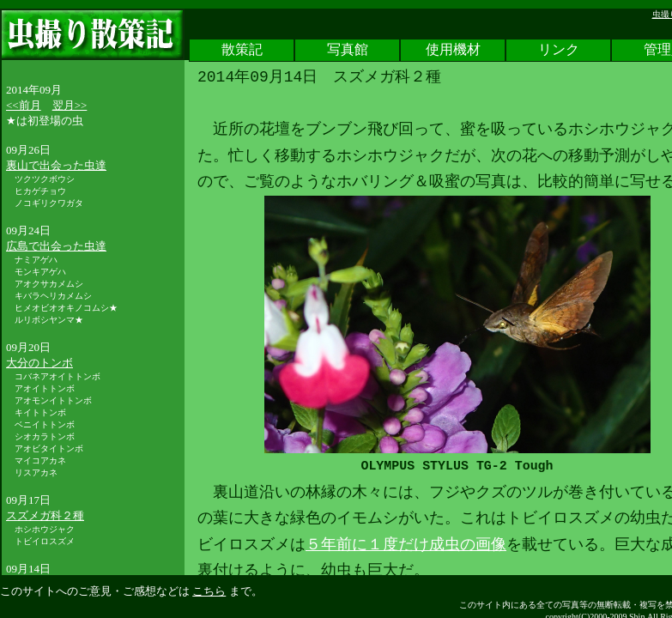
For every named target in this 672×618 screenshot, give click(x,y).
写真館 (348, 51)
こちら (209, 591)
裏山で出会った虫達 (56, 165)
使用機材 (453, 51)
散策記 (242, 51)
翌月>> (70, 105)
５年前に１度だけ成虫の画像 (406, 545)
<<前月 (24, 105)
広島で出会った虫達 (56, 246)
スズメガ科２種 (45, 515)
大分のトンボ (39, 363)
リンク (559, 51)
